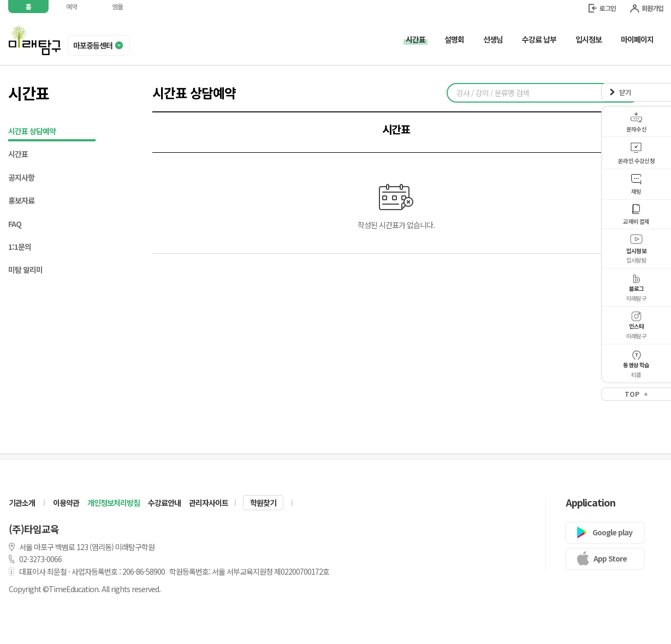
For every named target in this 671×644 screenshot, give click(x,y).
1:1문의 (20, 247)
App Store (610, 558)
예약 (72, 6)
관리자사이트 (209, 503)
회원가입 (647, 8)
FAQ (15, 224)
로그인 (602, 8)
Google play (612, 532)
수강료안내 (164, 503)
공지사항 (21, 177)
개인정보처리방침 (114, 503)
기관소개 (22, 503)
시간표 (18, 154)
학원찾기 (263, 503)
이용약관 (66, 503)
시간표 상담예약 (52, 132)
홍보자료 (21, 200)
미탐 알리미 (25, 270)
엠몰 (117, 6)
